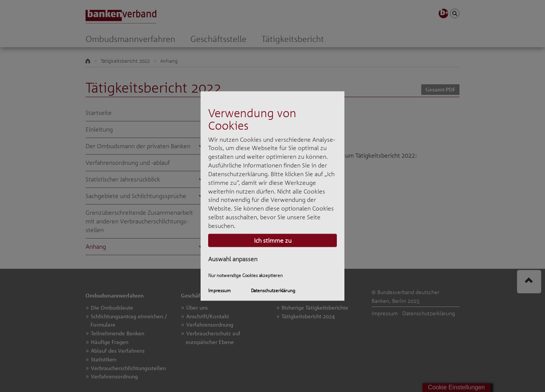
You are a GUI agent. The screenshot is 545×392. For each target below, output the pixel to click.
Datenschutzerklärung (273, 290)
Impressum (220, 290)
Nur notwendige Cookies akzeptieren (245, 275)
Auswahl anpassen (233, 259)
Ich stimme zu (273, 240)
